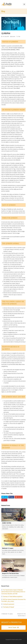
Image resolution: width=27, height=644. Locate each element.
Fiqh (19, 37)
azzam (14, 37)
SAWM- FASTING (7, 523)
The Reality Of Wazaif (9, 607)
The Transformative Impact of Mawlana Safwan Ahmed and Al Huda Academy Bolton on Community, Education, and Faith (13, 592)
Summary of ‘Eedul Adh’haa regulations (13, 597)
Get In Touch (13, 627)
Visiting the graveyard (9, 604)
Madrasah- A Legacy (8, 548)
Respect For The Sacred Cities (10, 574)
